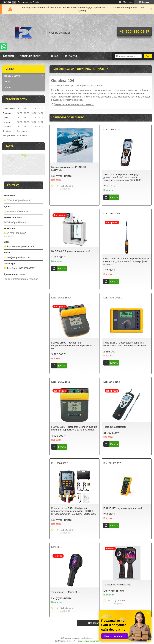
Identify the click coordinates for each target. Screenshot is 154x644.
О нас (55, 56)
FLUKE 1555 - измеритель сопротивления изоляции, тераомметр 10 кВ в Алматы (74, 428)
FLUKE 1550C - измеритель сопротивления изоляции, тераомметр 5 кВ (73, 345)
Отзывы (8, 88)
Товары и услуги (31, 56)
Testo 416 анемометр (115, 427)
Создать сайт (24, 2)
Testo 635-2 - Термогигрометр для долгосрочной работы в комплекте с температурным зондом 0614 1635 (123, 177)
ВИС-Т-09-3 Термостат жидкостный (71, 251)
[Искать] (148, 56)
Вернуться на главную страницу (74, 104)
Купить (114, 197)
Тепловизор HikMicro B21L (66, 592)
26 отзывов (128, 2)
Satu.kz (90, 638)
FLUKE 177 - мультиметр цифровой (123, 508)
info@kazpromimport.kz (19, 257)
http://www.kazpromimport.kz (21, 246)
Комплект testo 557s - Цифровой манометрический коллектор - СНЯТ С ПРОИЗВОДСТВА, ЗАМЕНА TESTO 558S (74, 511)
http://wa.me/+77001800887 (21, 268)
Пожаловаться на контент (88, 641)
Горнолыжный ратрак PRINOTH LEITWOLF (68, 168)
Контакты (71, 56)
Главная (8, 56)
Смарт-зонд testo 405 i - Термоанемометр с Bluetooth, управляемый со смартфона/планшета (126, 261)
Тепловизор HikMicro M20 (117, 585)
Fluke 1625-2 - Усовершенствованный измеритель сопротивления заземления (125, 344)
